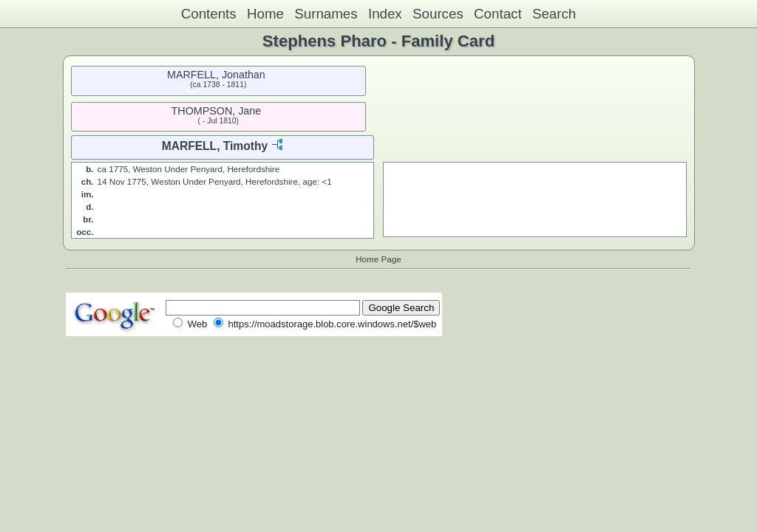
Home (265, 14)
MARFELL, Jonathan (216, 75)
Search (554, 14)
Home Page (378, 259)
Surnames (326, 14)
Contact (498, 14)
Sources (438, 14)
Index (385, 14)
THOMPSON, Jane (217, 111)
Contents (209, 14)
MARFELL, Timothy (215, 146)
